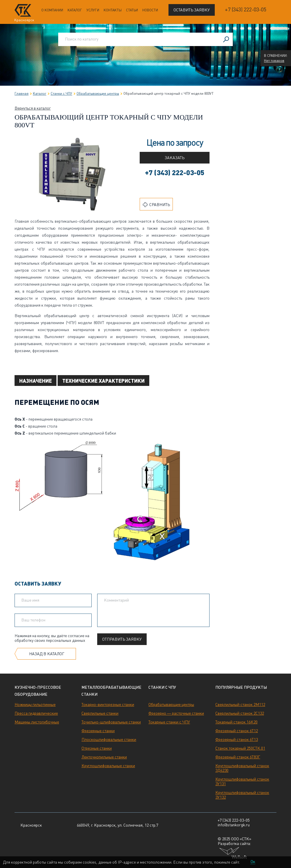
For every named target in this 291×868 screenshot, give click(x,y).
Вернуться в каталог (33, 108)
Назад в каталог (47, 654)
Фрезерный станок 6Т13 (237, 739)
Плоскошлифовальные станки (109, 739)
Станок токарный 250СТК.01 (240, 748)
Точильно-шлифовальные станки (111, 722)
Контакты (113, 10)
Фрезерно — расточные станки (176, 713)
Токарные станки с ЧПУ (169, 722)
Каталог (75, 10)
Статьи (132, 10)
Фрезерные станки (98, 731)
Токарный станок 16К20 (236, 722)
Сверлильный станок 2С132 (240, 713)
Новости (150, 10)
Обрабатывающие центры (171, 704)
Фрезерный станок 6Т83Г (238, 757)
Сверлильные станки (100, 713)
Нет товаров (274, 61)
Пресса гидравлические (36, 713)
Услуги (93, 10)
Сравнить (156, 205)
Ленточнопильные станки (104, 757)
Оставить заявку (192, 10)
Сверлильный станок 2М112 (240, 704)
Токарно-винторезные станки (108, 704)
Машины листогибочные (37, 722)
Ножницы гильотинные (35, 704)
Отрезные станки (97, 748)
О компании (52, 10)
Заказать (175, 158)
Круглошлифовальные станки (108, 766)
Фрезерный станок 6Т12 (237, 731)
